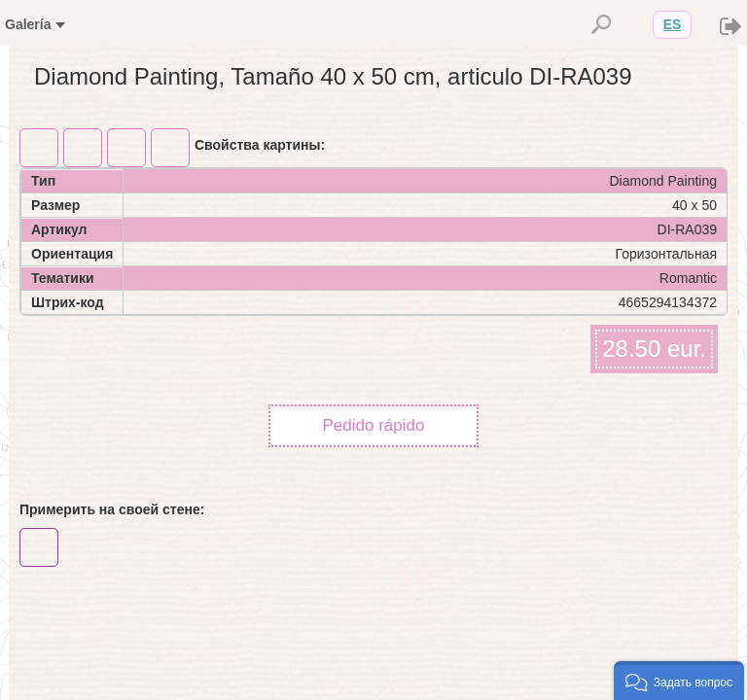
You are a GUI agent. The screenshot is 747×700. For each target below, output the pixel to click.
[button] (679, 681)
